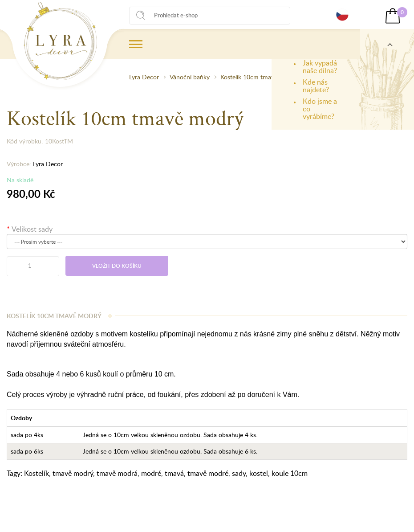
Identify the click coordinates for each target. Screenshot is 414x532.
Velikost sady (32, 229)
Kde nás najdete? (316, 86)
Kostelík (37, 473)
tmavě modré (208, 473)
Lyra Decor (144, 77)
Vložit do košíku (117, 266)
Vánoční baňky (190, 77)
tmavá (174, 473)
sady (239, 473)
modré (151, 473)
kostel (259, 473)
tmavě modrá (117, 473)
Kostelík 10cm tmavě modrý (259, 77)
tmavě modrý (73, 473)
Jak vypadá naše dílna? (320, 67)
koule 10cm (290, 473)
